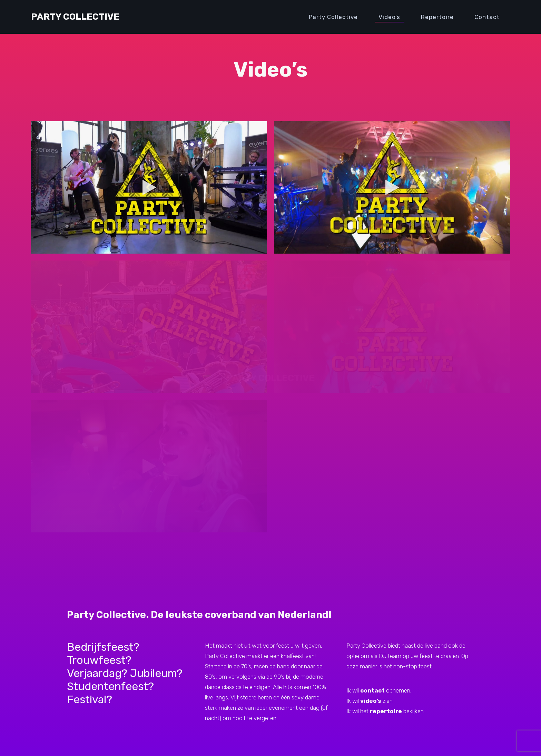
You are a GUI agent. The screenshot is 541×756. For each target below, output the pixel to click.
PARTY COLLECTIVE (270, 378)
